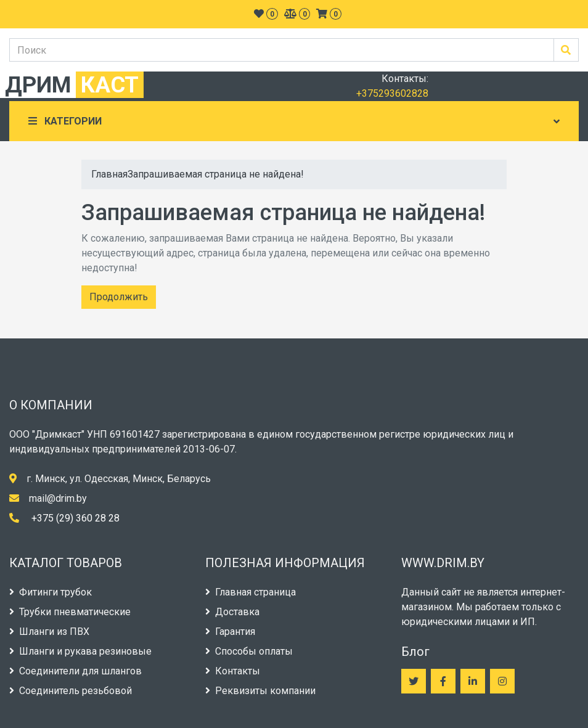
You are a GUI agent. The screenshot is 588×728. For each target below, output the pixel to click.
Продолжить (119, 297)
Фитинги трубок (51, 592)
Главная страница (251, 592)
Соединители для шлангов (76, 671)
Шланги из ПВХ (49, 632)
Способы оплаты (249, 651)
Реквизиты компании (260, 691)
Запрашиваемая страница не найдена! (216, 174)
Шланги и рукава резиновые (80, 651)
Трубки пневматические (70, 612)
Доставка (232, 612)
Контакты (233, 671)
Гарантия (230, 632)
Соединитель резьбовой (71, 691)
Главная (109, 174)
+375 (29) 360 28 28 (76, 518)
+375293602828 (392, 93)
